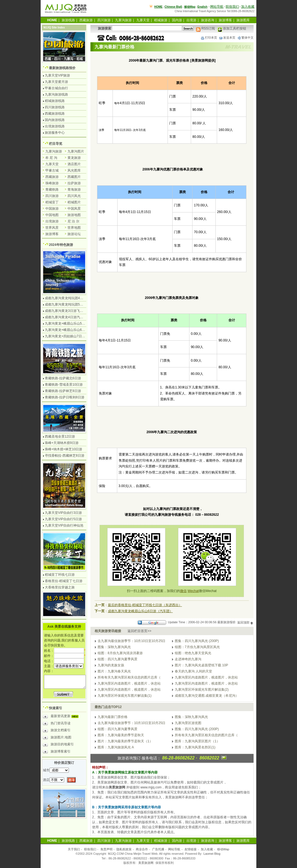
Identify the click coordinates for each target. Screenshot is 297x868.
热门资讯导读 (57, 724)
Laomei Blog (212, 854)
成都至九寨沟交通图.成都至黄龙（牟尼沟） (207, 696)
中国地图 (52, 215)
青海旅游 (74, 190)
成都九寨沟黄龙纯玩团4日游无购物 (71, 298)
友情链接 (191, 849)
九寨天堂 (143, 20)
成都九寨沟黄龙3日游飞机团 (66, 311)
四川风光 (74, 196)
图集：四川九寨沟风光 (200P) (197, 641)
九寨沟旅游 (123, 20)
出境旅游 (52, 221)
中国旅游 (52, 209)
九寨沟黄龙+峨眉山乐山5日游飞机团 (72, 323)
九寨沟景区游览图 (188, 723)
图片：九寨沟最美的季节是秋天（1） (125, 741)
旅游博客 (225, 20)
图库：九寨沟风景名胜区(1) (195, 747)
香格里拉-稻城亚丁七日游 (64, 581)
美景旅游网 (146, 863)
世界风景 (52, 228)
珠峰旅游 (52, 183)
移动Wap (223, 849)
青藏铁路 (52, 190)
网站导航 (217, 7)
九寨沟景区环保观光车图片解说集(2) (202, 690)
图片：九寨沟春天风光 (114, 671)
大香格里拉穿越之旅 (60, 587)
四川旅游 (104, 20)
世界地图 (74, 228)
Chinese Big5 (173, 7)
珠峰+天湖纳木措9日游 (62, 443)
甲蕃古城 (52, 170)
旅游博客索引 (57, 752)
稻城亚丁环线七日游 (60, 575)
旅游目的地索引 (58, 745)
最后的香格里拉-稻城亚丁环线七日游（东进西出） (145, 605)
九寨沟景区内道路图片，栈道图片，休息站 (206, 677)
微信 (183, 591)
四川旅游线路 (55, 107)
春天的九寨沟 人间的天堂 (193, 671)
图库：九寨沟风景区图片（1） (197, 741)
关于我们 (74, 849)
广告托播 (158, 849)
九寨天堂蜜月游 (56, 82)
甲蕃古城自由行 (56, 88)
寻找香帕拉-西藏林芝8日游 (65, 456)
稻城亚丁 (52, 202)
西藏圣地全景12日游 (60, 436)
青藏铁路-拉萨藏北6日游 (63, 378)
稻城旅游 (161, 20)
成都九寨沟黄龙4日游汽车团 (66, 317)
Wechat (193, 591)
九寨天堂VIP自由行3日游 (63, 513)
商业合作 (142, 849)
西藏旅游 (86, 20)
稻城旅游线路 (55, 101)
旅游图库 (243, 20)
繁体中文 (245, 38)
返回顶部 (245, 622)
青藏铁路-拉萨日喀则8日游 (65, 397)
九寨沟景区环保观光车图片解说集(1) (125, 696)
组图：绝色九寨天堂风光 (193, 653)
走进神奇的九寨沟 (188, 659)
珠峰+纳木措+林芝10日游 (63, 449)
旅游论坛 (74, 234)
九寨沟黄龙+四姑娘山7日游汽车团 (70, 336)
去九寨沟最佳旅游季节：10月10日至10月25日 (131, 641)
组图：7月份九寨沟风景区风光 (197, 647)
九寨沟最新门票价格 (113, 717)
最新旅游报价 (226, 622)
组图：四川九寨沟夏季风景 (118, 659)
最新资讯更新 (62, 717)
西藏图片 (74, 177)
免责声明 (106, 849)
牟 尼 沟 (51, 158)
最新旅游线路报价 (62, 68)
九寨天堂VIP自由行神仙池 (64, 525)
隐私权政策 (124, 849)
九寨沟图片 (76, 151)
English (202, 7)
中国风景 (74, 209)
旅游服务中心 (55, 133)
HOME (158, 7)
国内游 (177, 20)
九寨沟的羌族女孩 (111, 665)
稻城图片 (74, 202)
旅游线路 (68, 20)
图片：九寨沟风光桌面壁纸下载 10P (201, 665)
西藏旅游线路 (55, 114)
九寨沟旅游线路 (56, 94)
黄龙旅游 (74, 158)
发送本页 (227, 38)
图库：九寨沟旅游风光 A (116, 747)
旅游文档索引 (57, 731)
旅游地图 (74, 215)
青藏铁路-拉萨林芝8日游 (63, 391)
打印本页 (209, 38)
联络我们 (232, 7)
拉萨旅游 (74, 183)
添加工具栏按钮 (232, 28)
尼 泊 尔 (73, 221)
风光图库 (74, 170)
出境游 (191, 20)
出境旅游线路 (55, 126)
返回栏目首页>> (139, 631)
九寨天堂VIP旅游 (57, 75)
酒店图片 (74, 164)
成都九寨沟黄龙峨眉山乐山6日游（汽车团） (140, 611)
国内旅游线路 (55, 120)
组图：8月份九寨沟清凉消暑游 (120, 653)
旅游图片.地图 (57, 738)
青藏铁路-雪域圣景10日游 (64, 385)
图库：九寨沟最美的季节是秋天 (121, 735)
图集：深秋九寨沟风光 (114, 647)
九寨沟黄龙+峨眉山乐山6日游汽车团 (72, 330)
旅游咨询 (208, 20)
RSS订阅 (205, 28)
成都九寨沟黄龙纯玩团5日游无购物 (71, 304)
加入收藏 (248, 7)
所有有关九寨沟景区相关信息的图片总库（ (129, 677)
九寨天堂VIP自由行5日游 (63, 519)
